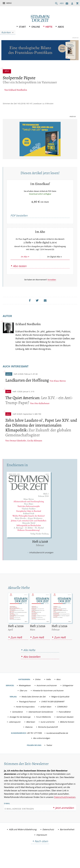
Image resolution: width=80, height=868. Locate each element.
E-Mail (7, 813)
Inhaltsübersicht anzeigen (41, 561)
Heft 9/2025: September (22, 422)
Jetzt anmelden (65, 817)
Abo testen (20, 274)
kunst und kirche (48, 731)
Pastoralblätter (65, 720)
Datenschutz (48, 839)
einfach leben (46, 715)
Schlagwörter (68, 694)
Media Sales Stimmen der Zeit (34, 705)
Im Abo (24, 265)
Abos (61, 27)
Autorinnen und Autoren (47, 694)
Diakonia (29, 736)
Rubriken (6, 32)
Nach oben (41, 850)
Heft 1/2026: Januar (20, 400)
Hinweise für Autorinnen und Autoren (48, 699)
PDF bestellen (19, 220)
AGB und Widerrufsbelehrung (23, 839)
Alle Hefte (29, 659)
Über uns (23, 699)
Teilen (30, 309)
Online (36, 27)
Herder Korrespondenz (25, 715)
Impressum (42, 844)
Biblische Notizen (67, 731)
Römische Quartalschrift (48, 736)
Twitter (49, 754)
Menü (9, 3)
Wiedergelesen (25, 694)
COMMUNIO (62, 715)
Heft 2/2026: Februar (22, 383)
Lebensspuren (15, 731)
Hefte (49, 27)
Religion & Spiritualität (60, 705)
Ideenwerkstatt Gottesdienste (41, 720)
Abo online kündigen (42, 747)
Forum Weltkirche (43, 725)
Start (22, 27)
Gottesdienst (17, 720)
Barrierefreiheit (67, 839)
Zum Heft (16, 646)
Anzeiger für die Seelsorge (20, 725)
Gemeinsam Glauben (65, 725)
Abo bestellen (32, 665)
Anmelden (52, 288)
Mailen (46, 309)
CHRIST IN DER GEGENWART (53, 710)
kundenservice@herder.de (57, 742)
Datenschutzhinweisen (65, 806)
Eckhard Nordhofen (18, 90)
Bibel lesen (31, 731)
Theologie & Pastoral (27, 710)
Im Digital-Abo (54, 265)
